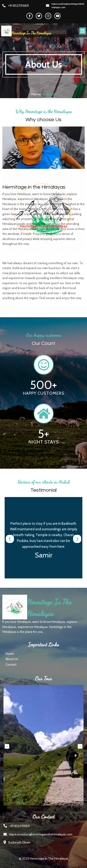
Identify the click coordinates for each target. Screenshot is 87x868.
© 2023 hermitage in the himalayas (44, 858)
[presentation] (10, 539)
